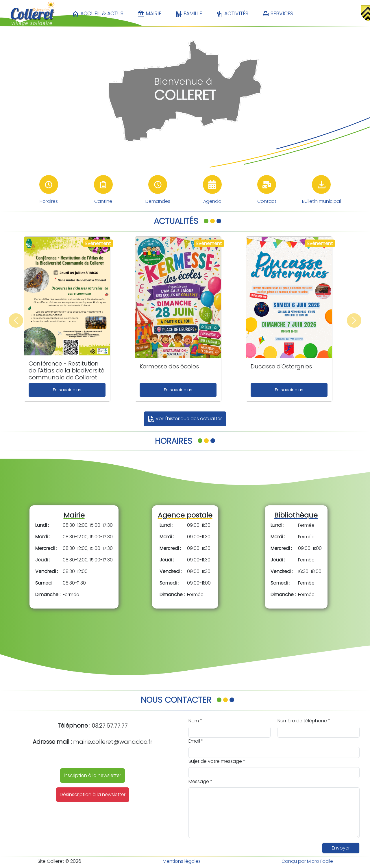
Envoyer (341, 848)
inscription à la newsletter (92, 775)
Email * (196, 741)
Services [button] (278, 14)
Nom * (195, 721)
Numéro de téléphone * (304, 721)
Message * (200, 781)
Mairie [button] (149, 14)
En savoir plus (67, 390)
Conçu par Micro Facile (307, 861)
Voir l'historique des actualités (185, 419)
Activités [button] (232, 14)
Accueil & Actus (98, 14)
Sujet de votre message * (217, 761)
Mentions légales (182, 861)
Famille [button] (189, 14)
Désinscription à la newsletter (93, 794)
